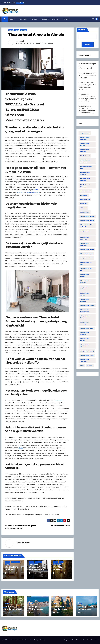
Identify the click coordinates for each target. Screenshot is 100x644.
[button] (93, 19)
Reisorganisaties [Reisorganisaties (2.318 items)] (85, 212)
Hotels (34, 19)
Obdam (7, 564)
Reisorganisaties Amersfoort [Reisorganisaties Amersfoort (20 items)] (85, 232)
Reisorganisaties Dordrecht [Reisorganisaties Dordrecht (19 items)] (85, 282)
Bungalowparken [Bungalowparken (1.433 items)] (85, 133)
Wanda (22, 41)
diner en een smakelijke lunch (28, 192)
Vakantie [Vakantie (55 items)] (90, 366)
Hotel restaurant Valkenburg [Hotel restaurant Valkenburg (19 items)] (85, 186)
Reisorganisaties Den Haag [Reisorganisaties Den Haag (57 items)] (86, 269)
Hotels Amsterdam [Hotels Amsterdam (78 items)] (85, 191)
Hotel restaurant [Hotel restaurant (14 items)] (85, 156)
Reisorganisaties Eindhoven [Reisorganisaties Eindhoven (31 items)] (85, 288)
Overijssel (24, 30)
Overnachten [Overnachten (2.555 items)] (83, 204)
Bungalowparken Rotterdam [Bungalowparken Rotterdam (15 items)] (85, 151)
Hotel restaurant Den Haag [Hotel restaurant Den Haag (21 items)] (86, 167)
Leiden (61, 562)
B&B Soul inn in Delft (60, 526)
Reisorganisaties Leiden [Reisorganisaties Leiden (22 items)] (87, 328)
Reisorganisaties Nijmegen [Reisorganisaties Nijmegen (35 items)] (85, 340)
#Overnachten (47, 43)
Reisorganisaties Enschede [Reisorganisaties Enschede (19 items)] (85, 294)
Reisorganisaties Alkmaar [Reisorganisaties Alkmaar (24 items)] (87, 216)
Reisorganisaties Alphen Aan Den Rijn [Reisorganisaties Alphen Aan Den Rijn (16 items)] (87, 226)
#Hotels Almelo (35, 43)
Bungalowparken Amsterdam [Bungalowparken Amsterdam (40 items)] (85, 138)
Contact (67, 19)
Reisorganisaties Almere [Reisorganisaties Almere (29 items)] (87, 221)
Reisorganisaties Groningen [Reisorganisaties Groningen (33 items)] (85, 300)
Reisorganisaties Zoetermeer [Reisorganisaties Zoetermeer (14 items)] (85, 360)
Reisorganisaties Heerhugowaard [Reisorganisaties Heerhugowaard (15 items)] (85, 311)
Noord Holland (15, 562)
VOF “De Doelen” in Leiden (59, 569)
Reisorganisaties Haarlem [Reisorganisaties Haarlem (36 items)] (87, 306)
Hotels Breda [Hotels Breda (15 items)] (84, 195)
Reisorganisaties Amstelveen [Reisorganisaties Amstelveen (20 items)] (85, 238)
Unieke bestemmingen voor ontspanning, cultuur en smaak (87, 66)
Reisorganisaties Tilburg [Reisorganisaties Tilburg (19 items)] (87, 351)
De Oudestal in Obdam (13, 568)
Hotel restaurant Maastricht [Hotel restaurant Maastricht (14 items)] (85, 173)
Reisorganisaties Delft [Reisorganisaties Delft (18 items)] (86, 258)
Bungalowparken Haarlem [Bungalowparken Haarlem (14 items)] (85, 144)
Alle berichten (12, 640)
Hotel (36, 190)
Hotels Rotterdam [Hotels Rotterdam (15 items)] (85, 199)
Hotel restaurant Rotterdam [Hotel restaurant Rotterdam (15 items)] (85, 180)
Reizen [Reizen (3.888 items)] (82, 366)
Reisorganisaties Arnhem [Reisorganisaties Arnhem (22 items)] (87, 250)
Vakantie (23, 19)
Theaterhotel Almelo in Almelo (36, 35)
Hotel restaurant (50, 19)
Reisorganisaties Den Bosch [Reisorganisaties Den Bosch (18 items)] (86, 263)
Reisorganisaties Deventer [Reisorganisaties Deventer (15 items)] (85, 276)
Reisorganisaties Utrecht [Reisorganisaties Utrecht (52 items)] (87, 355)
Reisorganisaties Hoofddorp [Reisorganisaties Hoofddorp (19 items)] (85, 323)
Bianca (8, 613)
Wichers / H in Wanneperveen (37, 569)
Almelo (11, 30)
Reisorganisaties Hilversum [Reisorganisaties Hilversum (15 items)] (85, 317)
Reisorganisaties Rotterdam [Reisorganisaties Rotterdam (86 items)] (85, 346)
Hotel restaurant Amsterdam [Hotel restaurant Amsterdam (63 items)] (85, 161)
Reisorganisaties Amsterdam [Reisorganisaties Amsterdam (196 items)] (85, 244)
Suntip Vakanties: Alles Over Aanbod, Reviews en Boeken (87, 75)
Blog (12, 19)
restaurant (60, 400)
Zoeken (87, 44)
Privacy (42, 640)
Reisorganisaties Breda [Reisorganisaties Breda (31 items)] (86, 254)
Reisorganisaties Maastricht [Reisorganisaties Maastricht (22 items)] (85, 333)
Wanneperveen (34, 564)
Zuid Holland (57, 564)
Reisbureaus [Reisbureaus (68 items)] (83, 208)
